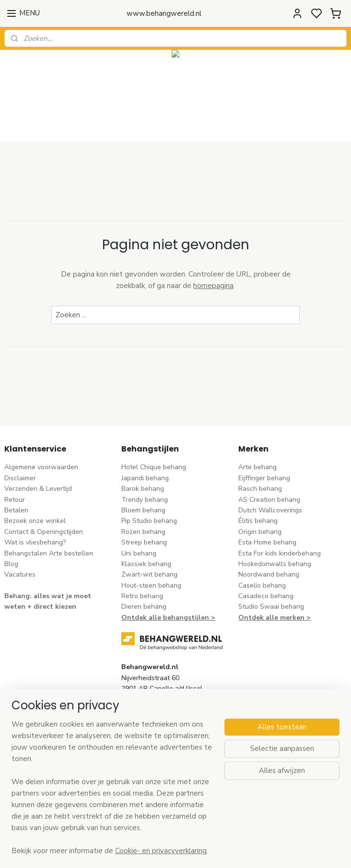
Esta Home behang (267, 542)
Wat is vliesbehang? (35, 542)
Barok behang (143, 489)
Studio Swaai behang (271, 607)
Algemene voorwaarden (41, 467)
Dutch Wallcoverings (270, 510)
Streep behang (144, 542)
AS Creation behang (269, 500)
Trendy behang (145, 500)
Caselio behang (262, 585)
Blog (11, 564)
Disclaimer (20, 478)
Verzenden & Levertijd (38, 489)
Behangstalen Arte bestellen (49, 553)
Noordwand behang (269, 574)
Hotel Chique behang (154, 467)
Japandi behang (145, 478)
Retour (15, 500)
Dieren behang (144, 607)
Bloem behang (143, 510)
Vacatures (20, 574)
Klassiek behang (146, 564)
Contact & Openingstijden (44, 532)
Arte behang (257, 467)
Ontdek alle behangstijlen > (168, 618)
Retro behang (142, 596)
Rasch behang (260, 489)
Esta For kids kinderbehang (280, 553)
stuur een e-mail (146, 732)
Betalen (16, 510)
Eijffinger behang (264, 478)
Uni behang (139, 553)
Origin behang (260, 532)
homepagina (213, 286)
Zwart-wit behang (149, 574)
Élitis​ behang (258, 521)
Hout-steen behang (151, 585)
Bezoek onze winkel (35, 521)
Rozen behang (143, 532)
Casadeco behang (266, 596)
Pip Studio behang (149, 521)
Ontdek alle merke (269, 618)
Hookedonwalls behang (275, 564)
